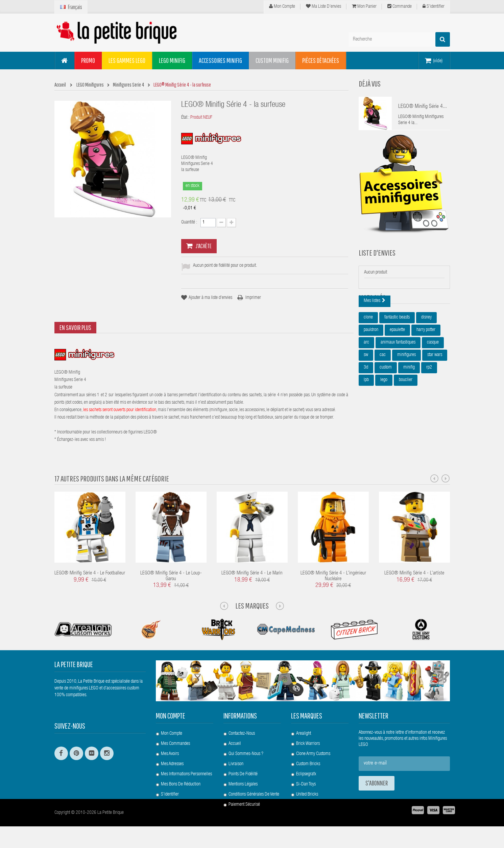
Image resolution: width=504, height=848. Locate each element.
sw (366, 389)
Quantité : (189, 222)
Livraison (236, 764)
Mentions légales (243, 784)
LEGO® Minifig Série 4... (423, 107)
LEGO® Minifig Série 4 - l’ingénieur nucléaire (333, 576)
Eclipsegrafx (306, 774)
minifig (409, 401)
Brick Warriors (308, 744)
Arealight (304, 734)
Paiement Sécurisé (244, 805)
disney (426, 351)
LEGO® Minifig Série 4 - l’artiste (414, 573)
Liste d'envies (377, 263)
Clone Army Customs (313, 754)
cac (383, 389)
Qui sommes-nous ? (246, 754)
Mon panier (364, 6)
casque (433, 376)
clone (368, 351)
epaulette (397, 364)
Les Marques (252, 606)
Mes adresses (172, 764)
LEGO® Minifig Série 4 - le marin (252, 573)
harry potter (426, 364)
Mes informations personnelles (186, 774)
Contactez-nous (242, 734)
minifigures (406, 389)
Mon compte (282, 6)
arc (366, 376)
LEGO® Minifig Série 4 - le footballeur (90, 573)
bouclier (406, 414)
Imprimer (253, 298)
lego (384, 414)
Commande (400, 6)
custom (386, 401)
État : (185, 118)
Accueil (235, 744)
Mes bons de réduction (181, 784)
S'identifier (434, 6)
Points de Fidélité (243, 774)
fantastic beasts (397, 351)
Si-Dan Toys (306, 784)
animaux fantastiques (398, 376)
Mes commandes (175, 744)
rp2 (429, 401)
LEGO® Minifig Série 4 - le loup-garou (171, 576)
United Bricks (307, 795)
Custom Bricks (308, 764)
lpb (366, 414)
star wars (435, 389)
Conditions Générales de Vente (254, 795)
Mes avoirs (170, 754)
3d (366, 401)
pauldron (371, 364)
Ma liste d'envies (323, 6)
